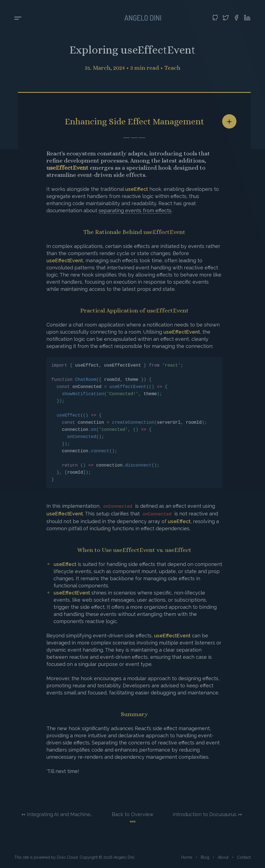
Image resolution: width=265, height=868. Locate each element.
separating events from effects (135, 210)
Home (187, 857)
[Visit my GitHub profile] (215, 18)
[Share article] (229, 121)
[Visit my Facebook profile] (236, 18)
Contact (244, 857)
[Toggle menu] (18, 18)
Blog (205, 857)
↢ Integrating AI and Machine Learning (57, 814)
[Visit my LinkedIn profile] (247, 18)
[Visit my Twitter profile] (226, 18)
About (223, 857)
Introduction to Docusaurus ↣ (207, 814)
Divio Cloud (67, 857)
